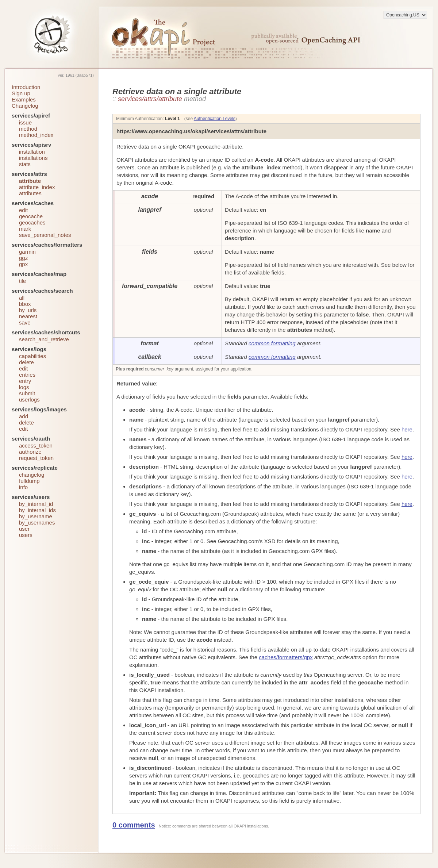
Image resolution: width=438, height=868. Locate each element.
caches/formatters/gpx (286, 657)
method (28, 129)
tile (22, 281)
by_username (36, 516)
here (407, 429)
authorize (30, 452)
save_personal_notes (45, 235)
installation (32, 152)
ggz (23, 258)
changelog (32, 475)
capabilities (32, 356)
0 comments (134, 825)
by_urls (28, 310)
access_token (36, 445)
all (22, 298)
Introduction (26, 87)
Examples (24, 99)
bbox (25, 304)
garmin (27, 252)
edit (23, 210)
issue (25, 122)
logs (24, 387)
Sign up (21, 93)
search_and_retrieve (44, 339)
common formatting (272, 343)
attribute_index (37, 187)
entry (25, 381)
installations (33, 158)
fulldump (29, 481)
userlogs (29, 400)
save (25, 322)
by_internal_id (36, 504)
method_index (36, 135)
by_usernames (37, 523)
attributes (30, 193)
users (26, 535)
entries (27, 375)
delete (26, 362)
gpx (23, 264)
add (24, 416)
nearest (28, 316)
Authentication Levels (215, 119)
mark (25, 229)
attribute (30, 181)
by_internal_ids (37, 510)
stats (25, 164)
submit (27, 393)
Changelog (25, 106)
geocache (31, 216)
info (23, 487)
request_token (36, 458)
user (24, 529)
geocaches (32, 222)
